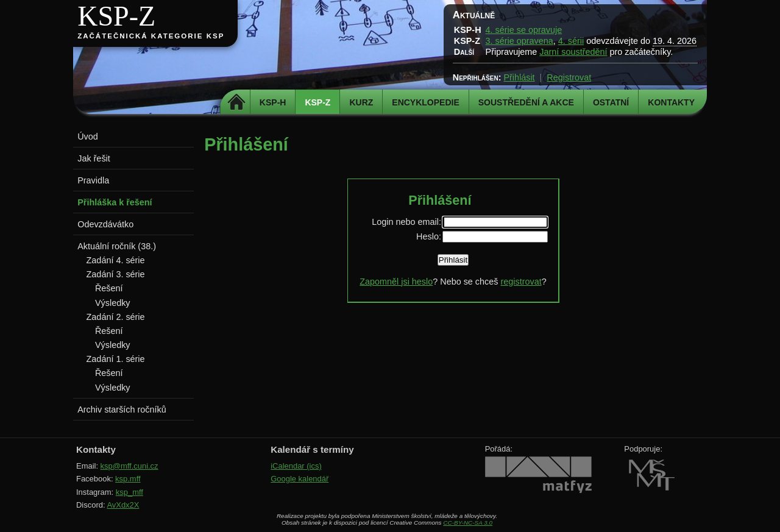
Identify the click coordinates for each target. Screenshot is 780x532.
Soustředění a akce (526, 102)
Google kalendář (300, 479)
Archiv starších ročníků (122, 410)
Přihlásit (519, 77)
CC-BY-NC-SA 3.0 (468, 523)
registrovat (521, 282)
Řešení (109, 288)
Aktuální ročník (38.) (117, 246)
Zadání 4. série (116, 260)
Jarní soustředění (573, 52)
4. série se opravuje (524, 30)
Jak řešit (94, 158)
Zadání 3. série (116, 274)
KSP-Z (116, 16)
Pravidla (93, 180)
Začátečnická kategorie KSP (151, 36)
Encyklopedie (425, 102)
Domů (237, 102)
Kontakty (671, 102)
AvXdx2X (123, 505)
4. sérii (571, 41)
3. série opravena (519, 41)
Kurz (361, 102)
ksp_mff (129, 492)
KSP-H (273, 102)
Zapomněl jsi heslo (396, 282)
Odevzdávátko (105, 224)
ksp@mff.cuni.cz (129, 466)
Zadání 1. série (116, 359)
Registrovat (569, 77)
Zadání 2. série (116, 317)
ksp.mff (128, 479)
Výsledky (113, 303)
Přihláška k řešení (115, 202)
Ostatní (611, 102)
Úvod (88, 137)
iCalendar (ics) (296, 466)
